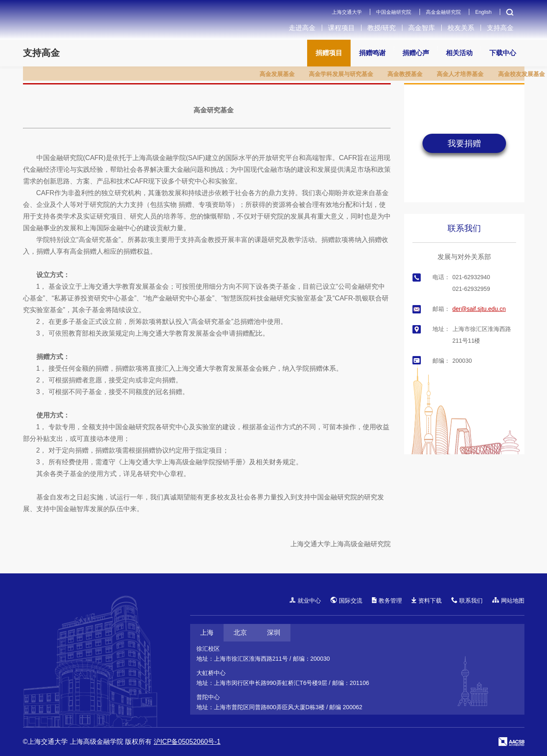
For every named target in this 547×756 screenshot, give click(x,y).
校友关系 (461, 28)
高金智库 (422, 28)
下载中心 (503, 53)
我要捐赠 (464, 143)
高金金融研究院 (443, 12)
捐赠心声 (416, 53)
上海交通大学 (347, 12)
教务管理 (387, 601)
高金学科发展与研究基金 (341, 74)
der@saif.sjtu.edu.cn (479, 309)
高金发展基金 (277, 74)
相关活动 (459, 53)
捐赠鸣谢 (372, 53)
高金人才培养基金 (460, 74)
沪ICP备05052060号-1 (187, 742)
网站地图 (508, 601)
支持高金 (500, 28)
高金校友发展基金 (522, 74)
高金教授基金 (405, 74)
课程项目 (341, 28)
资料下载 (427, 601)
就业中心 (305, 601)
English (483, 12)
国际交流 (346, 600)
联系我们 (464, 228)
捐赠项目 (329, 53)
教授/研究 (382, 28)
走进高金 (302, 28)
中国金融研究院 (394, 12)
